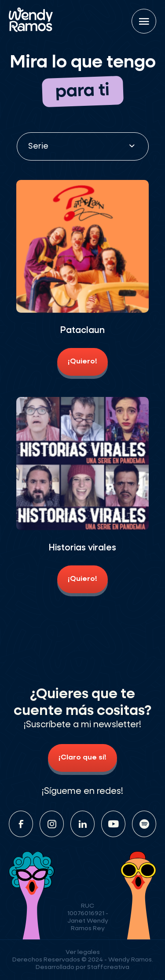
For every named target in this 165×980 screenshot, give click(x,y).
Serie (38, 146)
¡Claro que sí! (82, 758)
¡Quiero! (82, 362)
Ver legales (83, 952)
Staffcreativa (108, 967)
